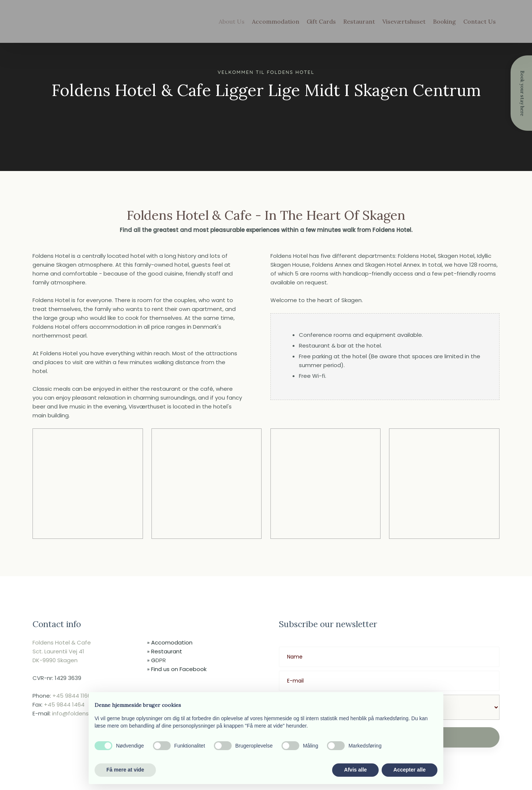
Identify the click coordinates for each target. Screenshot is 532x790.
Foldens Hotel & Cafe (62, 642)
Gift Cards (321, 21)
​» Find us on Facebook (177, 669)
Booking (444, 21)
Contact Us (480, 21)
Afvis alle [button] (355, 770)
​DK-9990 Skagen (55, 660)
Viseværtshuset (404, 21)
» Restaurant (165, 651)
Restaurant (359, 21)
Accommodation (276, 21)
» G (151, 660)
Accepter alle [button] (410, 770)
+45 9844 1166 (72, 696)
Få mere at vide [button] (125, 770)
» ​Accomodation (170, 642)
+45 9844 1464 (64, 704)
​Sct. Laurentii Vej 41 (58, 651)
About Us (232, 21)
